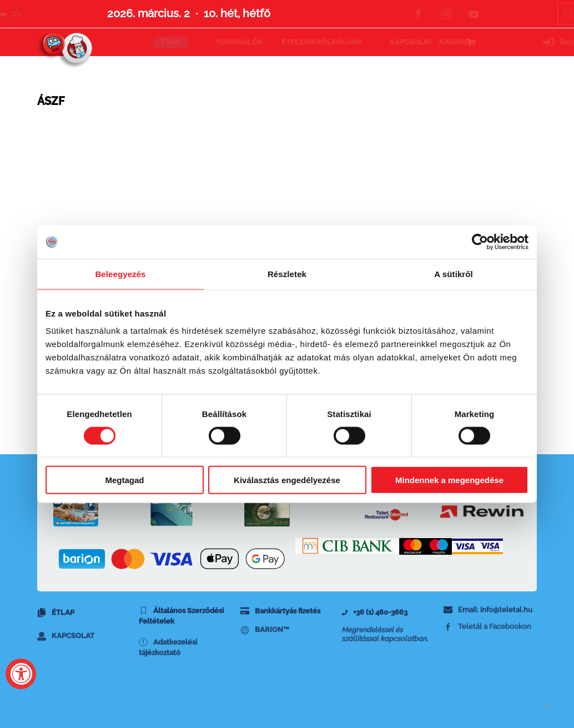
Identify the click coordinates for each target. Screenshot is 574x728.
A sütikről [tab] (454, 273)
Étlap (56, 621)
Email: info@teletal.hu (488, 616)
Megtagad (124, 480)
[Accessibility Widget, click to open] (21, 674)
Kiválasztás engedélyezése (287, 480)
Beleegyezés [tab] (120, 273)
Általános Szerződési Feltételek (181, 628)
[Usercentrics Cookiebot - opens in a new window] (480, 242)
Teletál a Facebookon (487, 638)
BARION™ (265, 643)
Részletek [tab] (287, 273)
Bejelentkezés (502, 42)
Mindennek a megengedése (449, 480)
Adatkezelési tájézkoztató (168, 669)
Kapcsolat (66, 652)
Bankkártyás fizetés (280, 618)
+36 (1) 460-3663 (375, 621)
